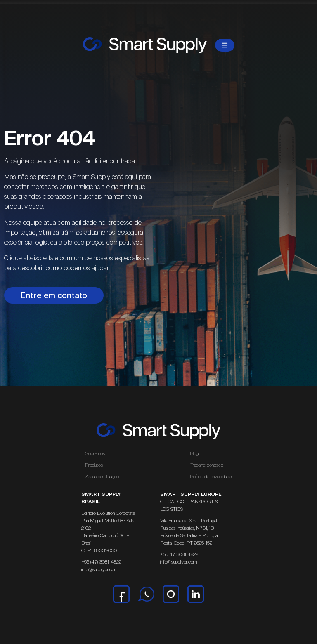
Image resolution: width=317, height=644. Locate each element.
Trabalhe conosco (207, 465)
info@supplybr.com (100, 569)
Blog (194, 453)
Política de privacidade (211, 477)
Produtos (94, 465)
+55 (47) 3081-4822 (101, 562)
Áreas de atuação (104, 477)
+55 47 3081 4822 (179, 554)
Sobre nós (95, 453)
